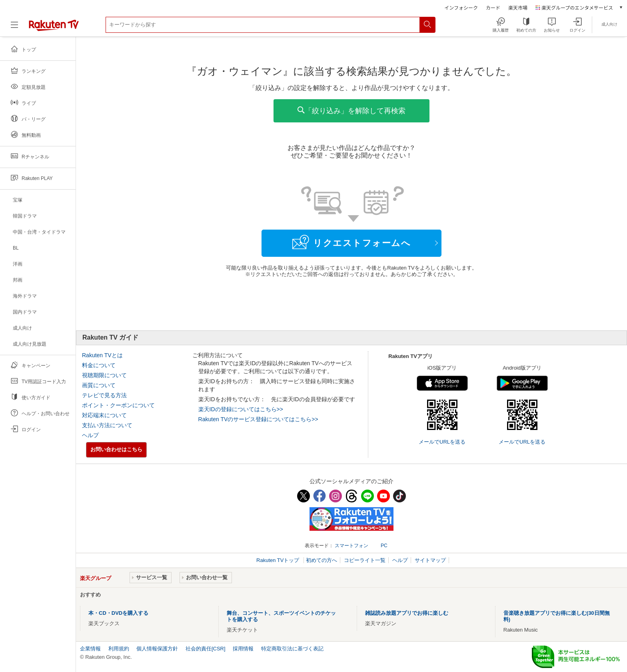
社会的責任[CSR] (206, 649)
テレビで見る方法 (104, 395)
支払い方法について (107, 425)
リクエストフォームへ (351, 242)
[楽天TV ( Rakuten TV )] (54, 28)
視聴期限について (104, 375)
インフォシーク (461, 7)
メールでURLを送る (442, 442)
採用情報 (243, 649)
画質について (99, 385)
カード (493, 7)
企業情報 (90, 649)
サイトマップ (430, 560)
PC (384, 546)
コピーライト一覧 (365, 560)
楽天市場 (518, 7)
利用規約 (119, 649)
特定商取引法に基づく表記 (292, 649)
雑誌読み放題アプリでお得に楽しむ (407, 613)
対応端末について (104, 415)
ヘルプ (90, 435)
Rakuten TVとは (102, 355)
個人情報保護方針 (157, 649)
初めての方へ (321, 560)
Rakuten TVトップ (279, 560)
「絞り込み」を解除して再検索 (351, 111)
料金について (99, 365)
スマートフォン (351, 546)
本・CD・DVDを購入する (118, 613)
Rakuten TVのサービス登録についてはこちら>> (258, 419)
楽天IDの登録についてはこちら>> (241, 409)
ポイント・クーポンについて (118, 405)
